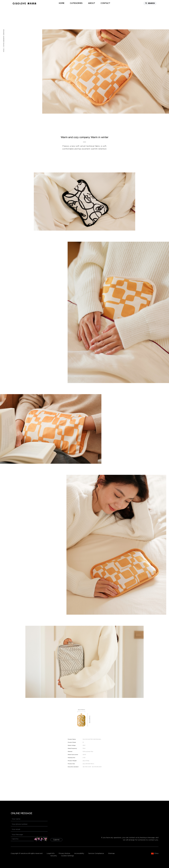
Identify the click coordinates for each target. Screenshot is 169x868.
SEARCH (150, 3)
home (62, 3)
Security (54, 856)
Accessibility (79, 853)
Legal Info (51, 853)
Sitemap (111, 853)
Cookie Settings (67, 856)
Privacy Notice (64, 853)
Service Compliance (96, 853)
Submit (56, 840)
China (155, 854)
